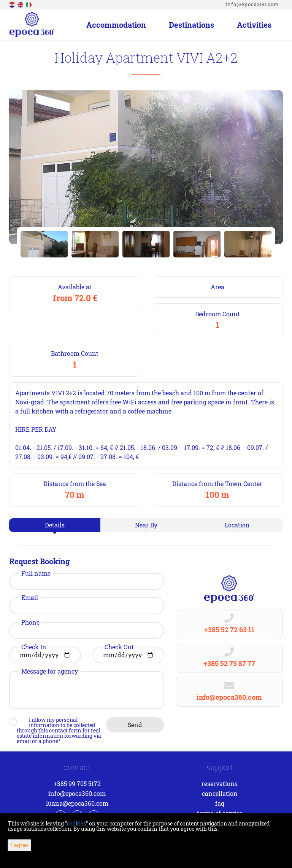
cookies (76, 823)
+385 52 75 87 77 (229, 663)
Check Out (119, 647)
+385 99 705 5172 (77, 784)
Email (30, 598)
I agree (19, 845)
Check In (34, 647)
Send (135, 725)
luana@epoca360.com (77, 803)
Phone (30, 622)
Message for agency (50, 671)
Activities (254, 25)
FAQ (220, 803)
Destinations (191, 25)
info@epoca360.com (252, 4)
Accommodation (116, 25)
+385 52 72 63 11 (229, 630)
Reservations (220, 784)
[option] (44, 244)
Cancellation (220, 793)
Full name (36, 573)
